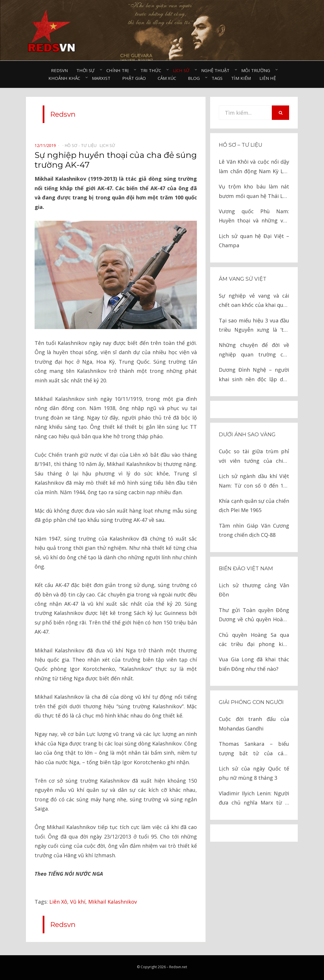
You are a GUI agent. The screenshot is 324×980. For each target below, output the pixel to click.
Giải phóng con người (251, 702)
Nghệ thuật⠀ (217, 70)
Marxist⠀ (103, 78)
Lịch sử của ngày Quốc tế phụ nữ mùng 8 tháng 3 (254, 773)
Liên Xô (58, 902)
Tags (217, 78)
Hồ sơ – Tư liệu (241, 145)
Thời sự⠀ (87, 70)
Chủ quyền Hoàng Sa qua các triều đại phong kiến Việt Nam (254, 640)
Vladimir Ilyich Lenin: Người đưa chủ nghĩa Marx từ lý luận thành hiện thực (254, 799)
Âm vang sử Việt (243, 279)
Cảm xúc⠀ (168, 78)
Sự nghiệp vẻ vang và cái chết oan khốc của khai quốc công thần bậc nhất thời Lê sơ (254, 301)
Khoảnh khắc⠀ (66, 78)
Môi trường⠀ (257, 70)
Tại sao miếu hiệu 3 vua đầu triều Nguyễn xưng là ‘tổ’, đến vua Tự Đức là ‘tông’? (254, 326)
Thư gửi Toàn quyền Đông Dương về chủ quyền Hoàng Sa (254, 615)
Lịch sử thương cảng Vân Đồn (254, 590)
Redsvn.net (178, 967)
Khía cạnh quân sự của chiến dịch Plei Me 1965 (254, 505)
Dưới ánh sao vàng (247, 435)
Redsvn (59, 70)
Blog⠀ (195, 78)
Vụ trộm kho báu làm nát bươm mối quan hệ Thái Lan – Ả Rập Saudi (254, 192)
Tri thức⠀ (152, 70)
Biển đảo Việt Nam (246, 569)
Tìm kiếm (241, 78)
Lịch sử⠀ (183, 70)
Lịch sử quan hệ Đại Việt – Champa (254, 241)
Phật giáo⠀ (136, 78)
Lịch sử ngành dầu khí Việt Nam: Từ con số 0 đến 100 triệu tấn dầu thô (254, 481)
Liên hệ (268, 78)
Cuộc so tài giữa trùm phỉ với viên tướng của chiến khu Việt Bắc (254, 457)
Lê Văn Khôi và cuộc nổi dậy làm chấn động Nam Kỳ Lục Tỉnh (254, 167)
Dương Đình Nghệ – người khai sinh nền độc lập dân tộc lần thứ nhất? (254, 375)
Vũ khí (78, 902)
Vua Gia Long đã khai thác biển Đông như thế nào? (254, 664)
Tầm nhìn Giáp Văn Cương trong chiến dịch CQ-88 (254, 530)
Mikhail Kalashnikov (113, 902)
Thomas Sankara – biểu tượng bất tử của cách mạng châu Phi (254, 749)
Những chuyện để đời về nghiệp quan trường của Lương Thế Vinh (254, 350)
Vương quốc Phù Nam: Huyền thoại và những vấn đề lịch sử (254, 217)
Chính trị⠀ (119, 70)
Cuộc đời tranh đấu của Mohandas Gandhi (254, 724)
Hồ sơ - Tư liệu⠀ (82, 145)
